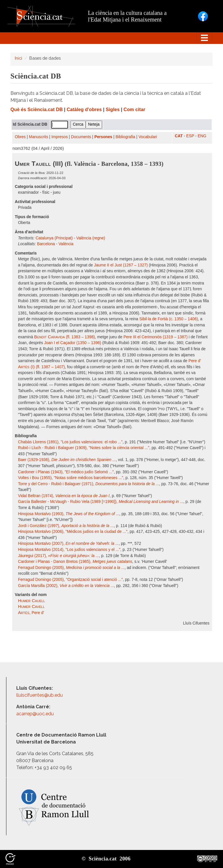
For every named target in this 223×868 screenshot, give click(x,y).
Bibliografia (125, 137)
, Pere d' (31, 613)
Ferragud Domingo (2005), (71, 568)
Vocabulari (148, 137)
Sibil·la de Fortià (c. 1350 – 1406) (169, 319)
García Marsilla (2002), (66, 586)
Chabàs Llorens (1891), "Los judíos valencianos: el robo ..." (70, 442)
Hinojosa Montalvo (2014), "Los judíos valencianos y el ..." (69, 550)
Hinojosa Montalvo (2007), (68, 544)
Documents (81, 137)
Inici (18, 58)
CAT (179, 136)
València (66, 244)
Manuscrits (39, 137)
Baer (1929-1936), (67, 460)
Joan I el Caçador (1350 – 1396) (73, 343)
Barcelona (46, 244)
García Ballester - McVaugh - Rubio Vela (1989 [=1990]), (101, 502)
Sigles (113, 110)
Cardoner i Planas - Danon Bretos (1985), (75, 562)
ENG (202, 136)
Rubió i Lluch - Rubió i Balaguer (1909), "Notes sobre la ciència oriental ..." (84, 448)
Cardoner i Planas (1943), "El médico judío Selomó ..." (66, 472)
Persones (103, 137)
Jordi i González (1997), (66, 526)
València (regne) (91, 238)
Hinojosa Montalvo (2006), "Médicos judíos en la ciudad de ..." (73, 532)
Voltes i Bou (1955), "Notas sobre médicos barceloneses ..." (71, 478)
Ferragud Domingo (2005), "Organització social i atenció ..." (70, 580)
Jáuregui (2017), (59, 556)
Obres (20, 137)
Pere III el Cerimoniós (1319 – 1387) (155, 337)
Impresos (60, 137)
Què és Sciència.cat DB (37, 110)
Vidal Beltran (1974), (64, 496)
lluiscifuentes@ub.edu (40, 695)
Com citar (135, 110)
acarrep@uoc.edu (35, 714)
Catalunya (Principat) (54, 238)
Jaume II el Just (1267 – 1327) (121, 265)
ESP (190, 136)
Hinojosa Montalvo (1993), (69, 514)
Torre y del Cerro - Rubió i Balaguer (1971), (89, 484)
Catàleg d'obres (84, 110)
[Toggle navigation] (204, 38)
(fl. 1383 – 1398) (65, 337)
